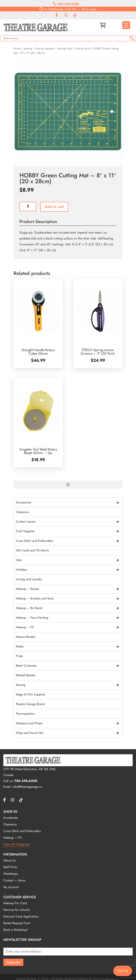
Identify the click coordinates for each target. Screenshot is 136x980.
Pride (19, 656)
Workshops (11, 874)
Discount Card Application (21, 916)
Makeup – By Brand (69, 608)
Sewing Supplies (45, 48)
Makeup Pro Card (15, 903)
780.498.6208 (66, 4)
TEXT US (123, 971)
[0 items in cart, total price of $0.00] (68, 485)
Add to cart (54, 207)
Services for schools (16, 910)
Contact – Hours (14, 880)
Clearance (22, 512)
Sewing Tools (65, 48)
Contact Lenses (69, 522)
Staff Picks (10, 867)
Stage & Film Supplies (30, 694)
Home (17, 48)
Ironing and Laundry (29, 579)
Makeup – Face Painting (69, 618)
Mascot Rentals (26, 637)
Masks (69, 646)
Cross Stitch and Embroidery (69, 541)
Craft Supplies (69, 531)
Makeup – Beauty (69, 589)
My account (11, 887)
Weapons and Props (69, 723)
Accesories (10, 818)
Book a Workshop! (16, 930)
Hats (69, 560)
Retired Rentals (25, 675)
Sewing (28, 48)
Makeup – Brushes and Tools (69, 598)
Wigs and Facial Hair (69, 733)
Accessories (69, 502)
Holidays (69, 570)
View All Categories (17, 844)
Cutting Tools (83, 48)
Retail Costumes (69, 666)
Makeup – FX (69, 627)
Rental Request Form (17, 923)
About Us (9, 860)
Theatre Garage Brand (30, 704)
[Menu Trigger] (126, 25)
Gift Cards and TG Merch (32, 550)
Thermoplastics (25, 714)
